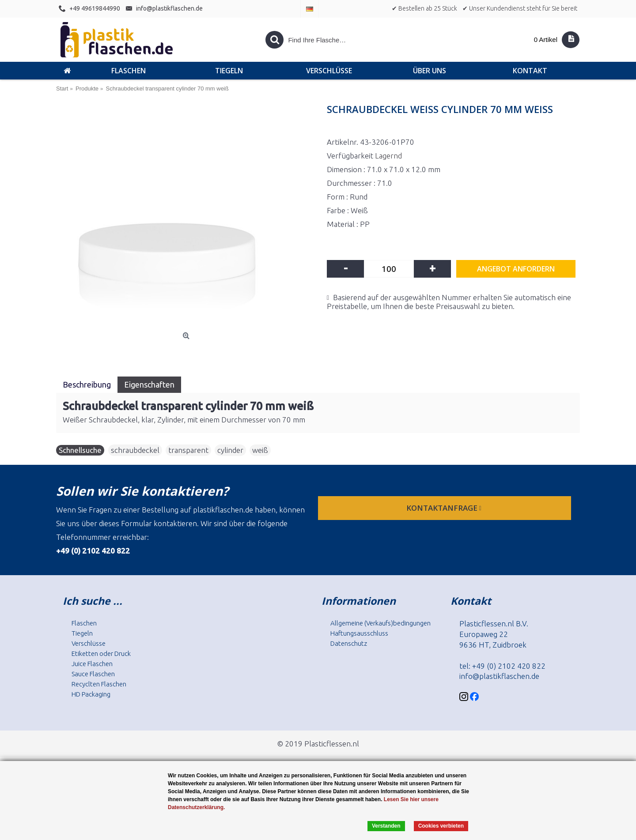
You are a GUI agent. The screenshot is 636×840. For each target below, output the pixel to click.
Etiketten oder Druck (101, 654)
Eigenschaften (149, 384)
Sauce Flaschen (93, 674)
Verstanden (386, 826)
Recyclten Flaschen (99, 684)
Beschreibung (87, 384)
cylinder (230, 450)
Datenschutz (349, 643)
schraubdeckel (135, 450)
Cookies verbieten (441, 826)
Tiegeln (82, 633)
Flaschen (84, 623)
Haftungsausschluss (359, 633)
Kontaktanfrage (445, 508)
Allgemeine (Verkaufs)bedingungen (380, 623)
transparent (188, 450)
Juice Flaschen (92, 664)
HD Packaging (91, 694)
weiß (260, 450)
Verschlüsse (89, 643)
